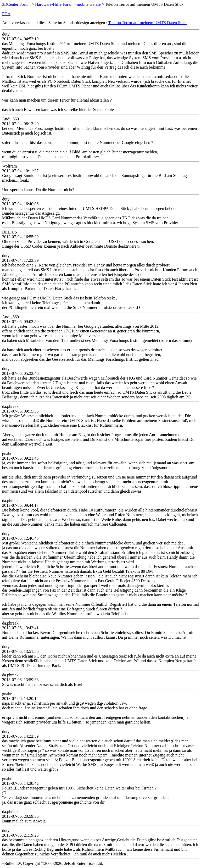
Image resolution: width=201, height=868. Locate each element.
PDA (6, 14)
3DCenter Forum (16, 4)
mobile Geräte (89, 4)
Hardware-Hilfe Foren (54, 4)
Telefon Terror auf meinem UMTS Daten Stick (147, 23)
